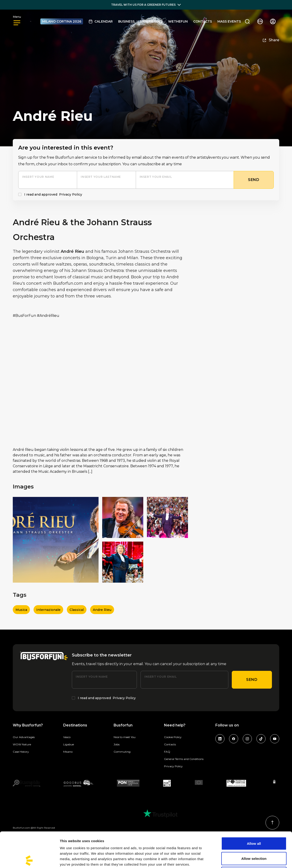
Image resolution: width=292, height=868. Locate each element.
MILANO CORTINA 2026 (62, 21)
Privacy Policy (71, 194)
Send (252, 680)
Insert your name (38, 177)
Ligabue (69, 744)
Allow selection (254, 823)
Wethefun (178, 21)
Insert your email (156, 177)
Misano (68, 752)
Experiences (151, 21)
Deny (254, 838)
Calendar (101, 21)
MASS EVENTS (229, 21)
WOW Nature (22, 744)
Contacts (203, 21)
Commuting (122, 752)
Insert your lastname (101, 177)
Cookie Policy (173, 737)
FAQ (167, 752)
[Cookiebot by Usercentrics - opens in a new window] (30, 859)
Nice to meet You (125, 737)
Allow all (254, 808)
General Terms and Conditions (184, 759)
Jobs (117, 744)
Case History (21, 752)
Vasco (67, 737)
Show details (239, 859)
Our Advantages (24, 737)
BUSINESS (126, 21)
